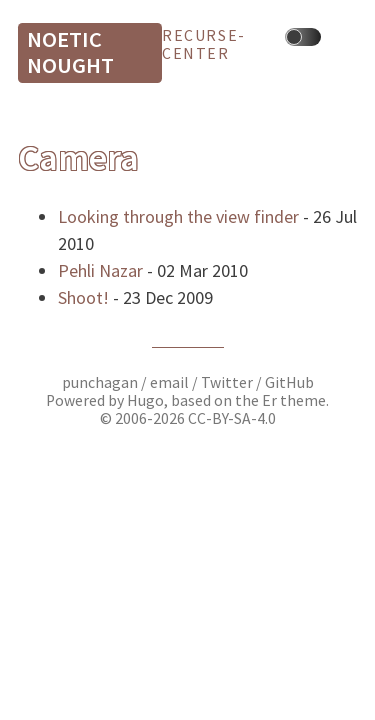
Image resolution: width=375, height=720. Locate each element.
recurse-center (204, 45)
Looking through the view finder (178, 216)
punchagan (101, 382)
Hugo (145, 400)
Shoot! (83, 297)
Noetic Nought (70, 52)
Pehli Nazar (100, 270)
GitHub (289, 382)
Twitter (227, 382)
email (171, 382)
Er (269, 400)
